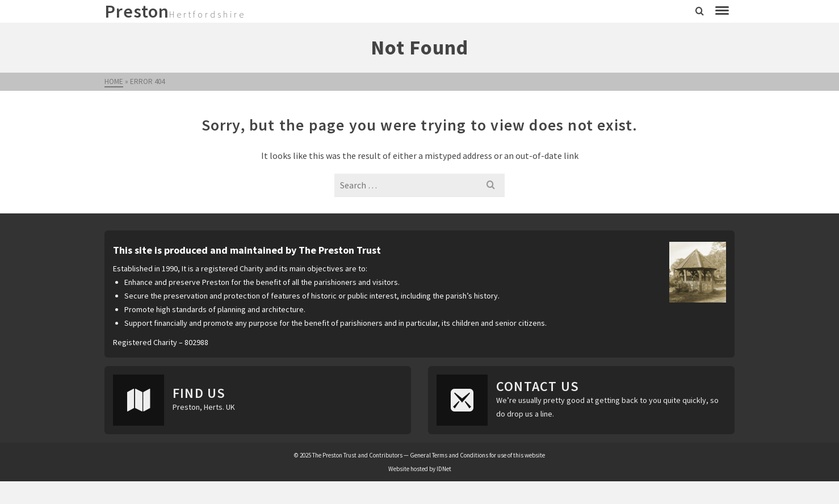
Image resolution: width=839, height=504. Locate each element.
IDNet (444, 469)
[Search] (700, 11)
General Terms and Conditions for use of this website (477, 455)
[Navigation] (722, 11)
